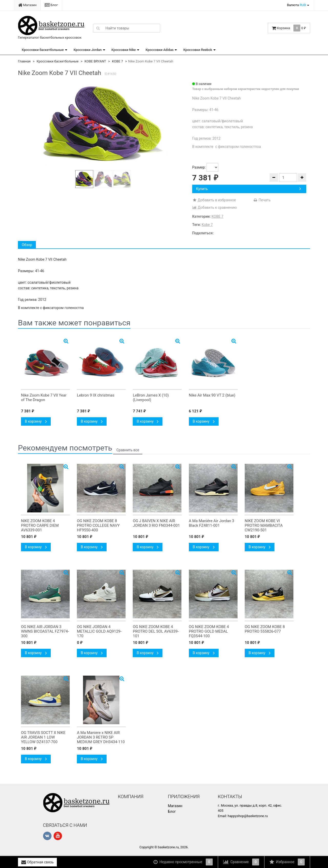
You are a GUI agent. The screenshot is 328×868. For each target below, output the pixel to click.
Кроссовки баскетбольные (43, 50)
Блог (51, 5)
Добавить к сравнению (214, 207)
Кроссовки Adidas (160, 50)
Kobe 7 (207, 225)
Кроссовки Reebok (198, 50)
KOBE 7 (117, 61)
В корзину (36, 421)
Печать (262, 200)
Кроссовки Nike (124, 50)
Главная (24, 61)
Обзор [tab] (27, 245)
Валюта (296, 5)
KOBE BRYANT (95, 61)
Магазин (27, 5)
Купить (249, 189)
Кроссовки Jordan (88, 50)
